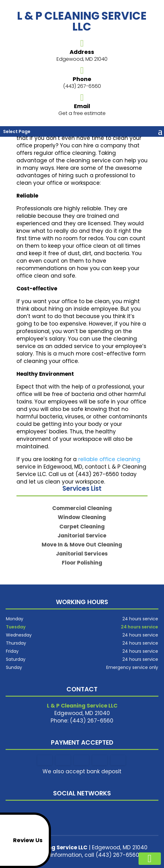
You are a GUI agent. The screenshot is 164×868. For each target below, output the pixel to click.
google (81, 811)
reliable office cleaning (109, 459)
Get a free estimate (82, 113)
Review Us (22, 840)
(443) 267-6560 (82, 86)
